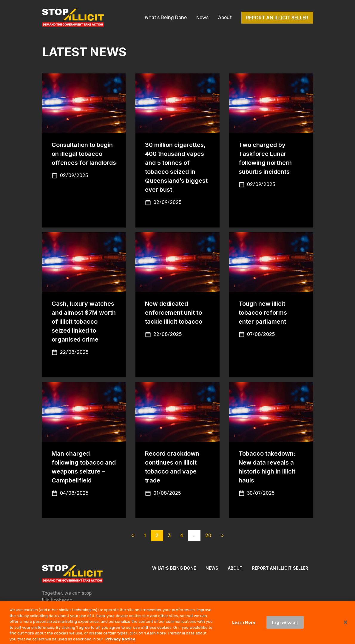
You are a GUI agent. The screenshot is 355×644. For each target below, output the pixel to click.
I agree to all (285, 625)
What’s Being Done (166, 17)
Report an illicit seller (277, 18)
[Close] (345, 625)
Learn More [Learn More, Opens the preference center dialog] (244, 625)
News (202, 17)
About (225, 17)
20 (208, 535)
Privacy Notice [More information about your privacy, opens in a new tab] (120, 641)
